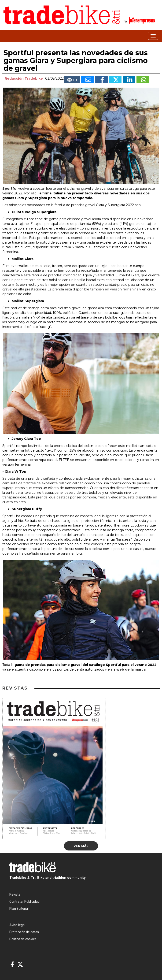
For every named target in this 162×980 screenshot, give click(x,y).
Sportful (10, 189)
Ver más (81, 846)
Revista (15, 895)
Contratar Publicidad (24, 902)
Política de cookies (23, 939)
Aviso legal (17, 925)
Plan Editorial (19, 909)
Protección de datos (24, 932)
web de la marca (131, 669)
